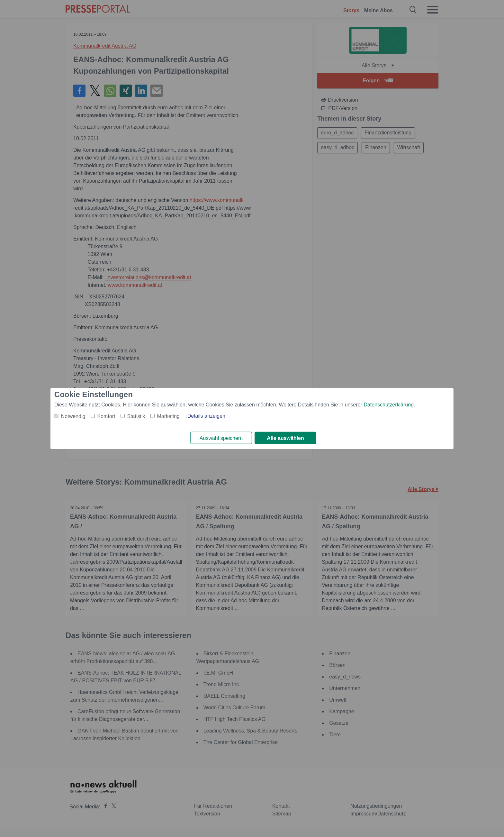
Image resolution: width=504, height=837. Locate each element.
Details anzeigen (206, 416)
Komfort (106, 416)
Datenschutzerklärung (389, 404)
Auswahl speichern (221, 438)
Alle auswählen (285, 438)
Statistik (136, 416)
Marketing (168, 416)
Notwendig (73, 416)
